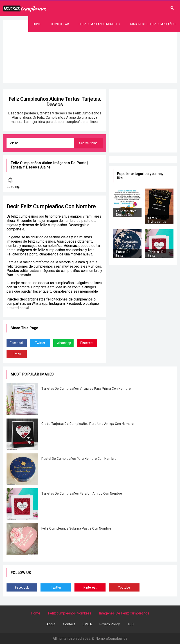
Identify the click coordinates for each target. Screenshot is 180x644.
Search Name (88, 143)
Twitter (40, 343)
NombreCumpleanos (111, 638)
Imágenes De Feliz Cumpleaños (153, 24)
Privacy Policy (110, 624)
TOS (130, 624)
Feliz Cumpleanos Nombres (99, 24)
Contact (69, 624)
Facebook (17, 343)
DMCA (87, 624)
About (51, 624)
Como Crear (60, 24)
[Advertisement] (90, 64)
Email (17, 354)
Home (37, 24)
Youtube (124, 587)
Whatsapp (64, 343)
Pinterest (87, 343)
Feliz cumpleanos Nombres (70, 613)
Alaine (45, 167)
